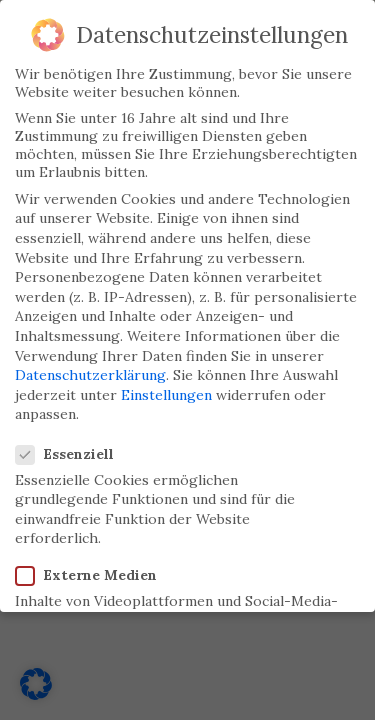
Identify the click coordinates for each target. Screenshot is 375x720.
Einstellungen (166, 387)
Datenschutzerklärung (90, 367)
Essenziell (66, 446)
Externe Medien (88, 567)
